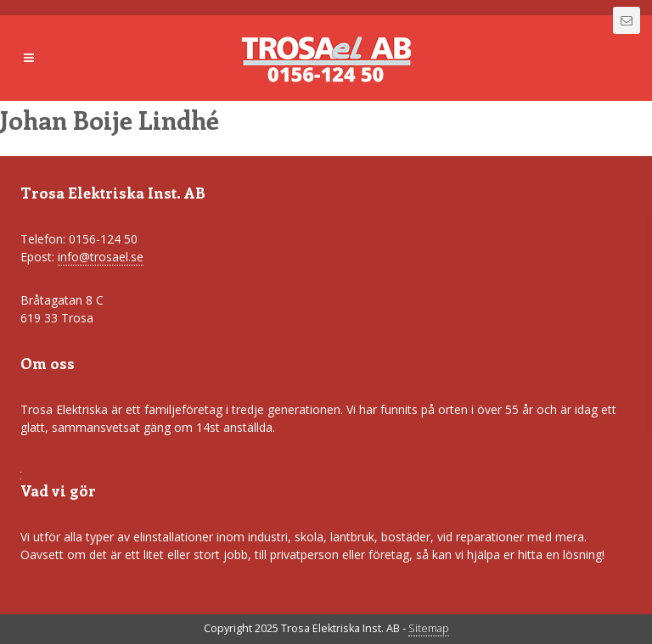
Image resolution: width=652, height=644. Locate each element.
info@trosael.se (101, 257)
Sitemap (429, 628)
